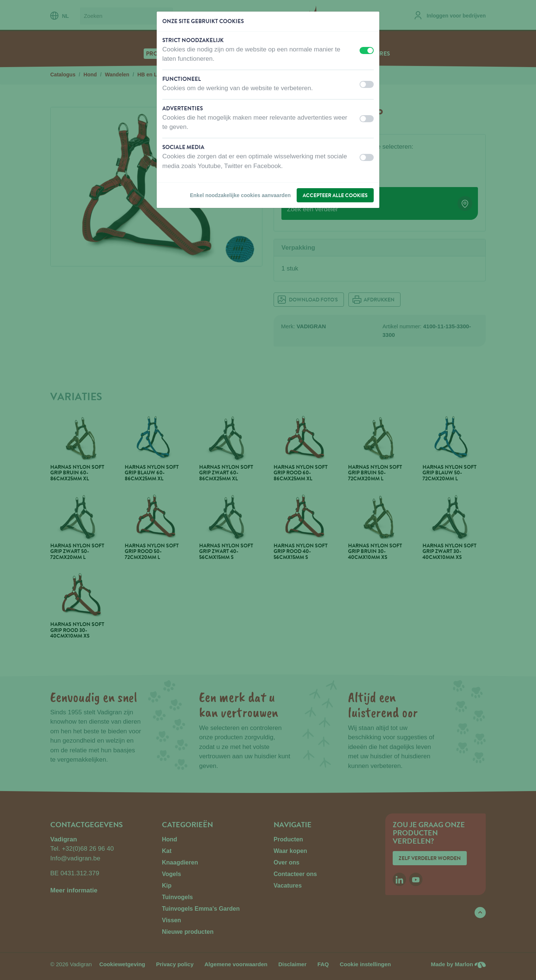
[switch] (367, 50)
